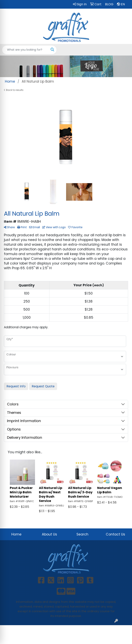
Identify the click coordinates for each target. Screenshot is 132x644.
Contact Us (115, 534)
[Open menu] (124, 50)
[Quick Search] (25, 50)
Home (16, 534)
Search (82, 534)
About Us (49, 534)
